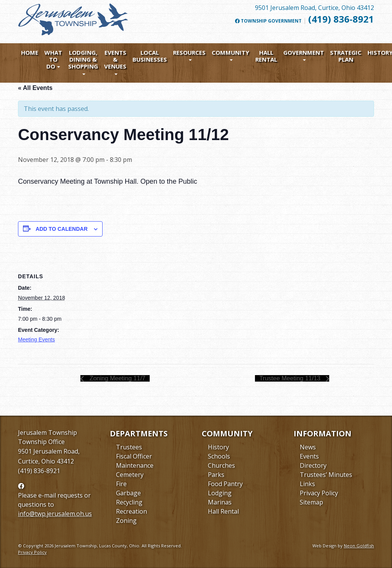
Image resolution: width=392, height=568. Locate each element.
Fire (121, 484)
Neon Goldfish (359, 546)
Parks (216, 475)
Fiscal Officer (134, 456)
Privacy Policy (319, 493)
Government (304, 52)
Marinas (220, 502)
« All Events (35, 88)
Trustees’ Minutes (326, 475)
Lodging (220, 493)
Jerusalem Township (47, 433)
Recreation (131, 511)
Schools (219, 456)
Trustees (129, 447)
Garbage (128, 493)
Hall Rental (266, 56)
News (308, 447)
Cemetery (130, 475)
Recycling (129, 502)
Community (230, 52)
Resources (189, 52)
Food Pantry (225, 484)
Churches (221, 465)
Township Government (268, 21)
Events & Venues (115, 59)
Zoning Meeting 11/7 (116, 378)
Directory (313, 465)
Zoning (126, 521)
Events (309, 456)
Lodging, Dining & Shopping (83, 59)
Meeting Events (37, 339)
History (218, 447)
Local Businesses (150, 56)
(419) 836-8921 (341, 19)
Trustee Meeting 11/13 (291, 378)
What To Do (53, 59)
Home (30, 52)
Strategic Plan (346, 56)
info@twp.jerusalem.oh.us (55, 514)
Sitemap (311, 502)
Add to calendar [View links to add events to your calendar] (62, 229)
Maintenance (135, 465)
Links (307, 484)
